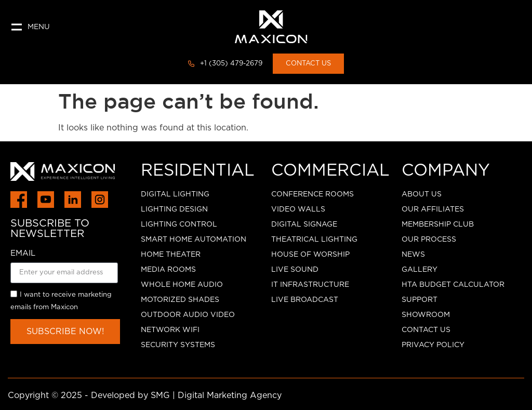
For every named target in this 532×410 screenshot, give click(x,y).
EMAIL (23, 253)
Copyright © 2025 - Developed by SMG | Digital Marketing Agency (145, 395)
